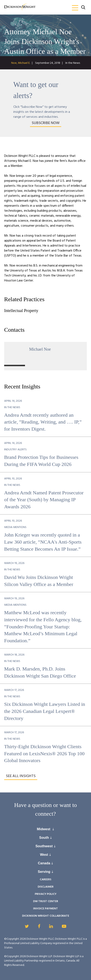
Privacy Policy (46, 894)
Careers (45, 880)
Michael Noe (40, 349)
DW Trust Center (46, 901)
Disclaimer (46, 887)
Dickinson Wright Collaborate (46, 916)
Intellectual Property (21, 311)
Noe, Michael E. (21, 63)
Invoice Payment (45, 909)
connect (44, 814)
